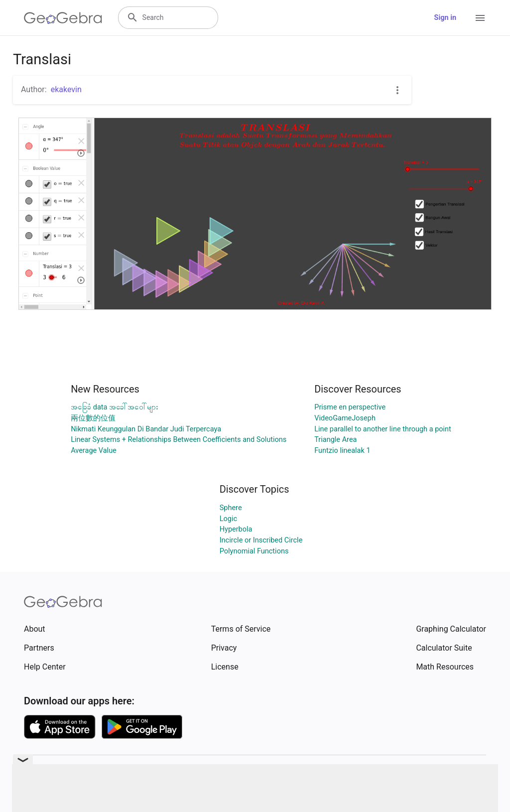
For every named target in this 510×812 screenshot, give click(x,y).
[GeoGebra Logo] (63, 18)
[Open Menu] (480, 18)
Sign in (445, 18)
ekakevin (66, 89)
